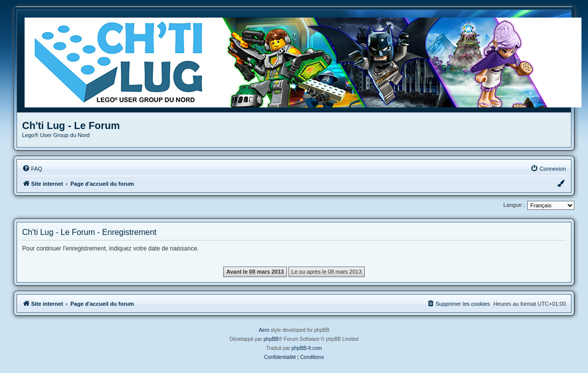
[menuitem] (32, 169)
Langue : (514, 205)
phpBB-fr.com (307, 348)
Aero (264, 330)
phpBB (271, 339)
